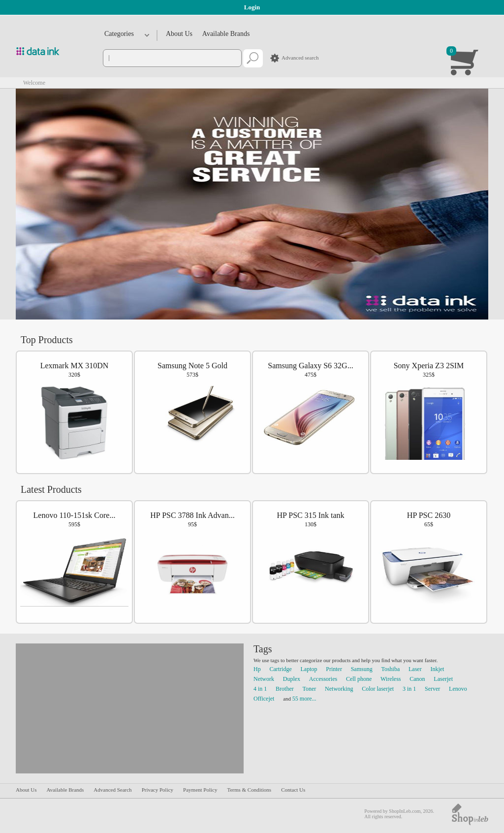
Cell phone (359, 679)
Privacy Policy (157, 790)
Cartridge (280, 669)
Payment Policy (200, 790)
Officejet (264, 699)
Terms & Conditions (249, 790)
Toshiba (390, 669)
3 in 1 (409, 689)
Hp (257, 669)
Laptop (309, 669)
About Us (179, 34)
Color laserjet (378, 689)
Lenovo (458, 689)
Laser (415, 669)
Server (432, 689)
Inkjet (437, 669)
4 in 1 (260, 689)
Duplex (292, 679)
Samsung (362, 669)
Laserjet (443, 679)
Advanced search (300, 58)
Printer (334, 669)
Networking (339, 689)
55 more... (304, 699)
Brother (285, 689)
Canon (417, 679)
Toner (310, 689)
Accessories (323, 679)
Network (264, 679)
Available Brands (226, 34)
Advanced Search (112, 790)
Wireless (391, 679)
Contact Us (293, 790)
